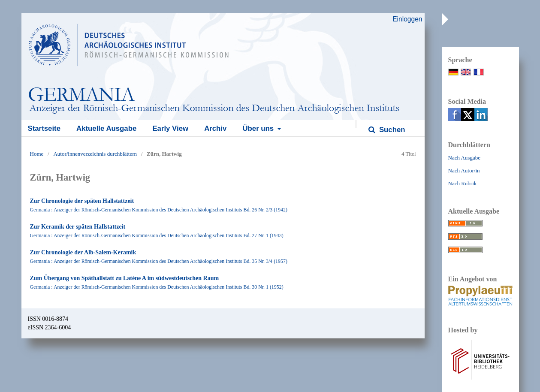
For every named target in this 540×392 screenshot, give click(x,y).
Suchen (391, 130)
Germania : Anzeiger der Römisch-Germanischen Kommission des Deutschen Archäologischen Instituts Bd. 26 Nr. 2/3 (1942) (159, 210)
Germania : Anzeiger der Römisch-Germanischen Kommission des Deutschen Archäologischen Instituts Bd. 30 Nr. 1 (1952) (157, 287)
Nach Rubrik (463, 183)
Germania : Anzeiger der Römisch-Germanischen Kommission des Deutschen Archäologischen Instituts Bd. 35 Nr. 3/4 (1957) (159, 261)
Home (37, 154)
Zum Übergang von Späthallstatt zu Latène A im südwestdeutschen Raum (125, 278)
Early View (170, 128)
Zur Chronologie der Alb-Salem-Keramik (83, 252)
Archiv (215, 128)
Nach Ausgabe (464, 158)
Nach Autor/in (464, 170)
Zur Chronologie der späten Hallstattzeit (82, 201)
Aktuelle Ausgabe (106, 128)
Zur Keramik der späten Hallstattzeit (78, 227)
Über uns (259, 128)
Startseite (44, 128)
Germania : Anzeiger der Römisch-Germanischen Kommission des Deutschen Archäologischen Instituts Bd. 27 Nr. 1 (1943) (157, 235)
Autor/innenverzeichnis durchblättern (95, 154)
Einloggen (407, 19)
